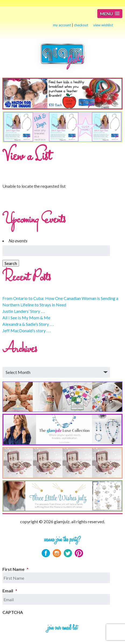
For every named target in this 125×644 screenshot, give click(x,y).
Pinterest (79, 553)
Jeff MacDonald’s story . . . (26, 330)
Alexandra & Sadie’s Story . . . (28, 324)
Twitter (68, 553)
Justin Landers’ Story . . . (24, 311)
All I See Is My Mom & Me (26, 318)
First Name (15, 569)
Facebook (46, 553)
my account (62, 25)
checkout (81, 25)
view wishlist (103, 25)
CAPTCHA (13, 612)
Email (10, 591)
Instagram (57, 553)
